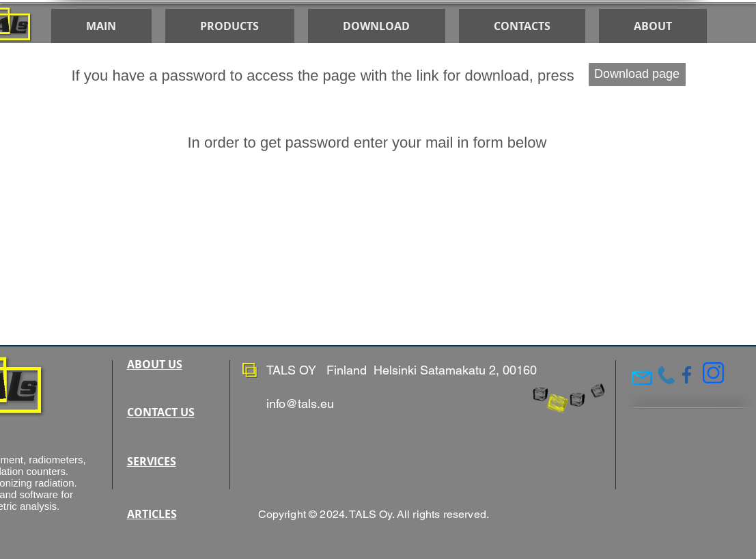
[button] (377, 26)
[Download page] (637, 74)
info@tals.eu (300, 404)
